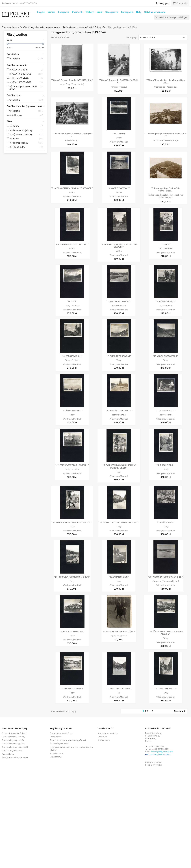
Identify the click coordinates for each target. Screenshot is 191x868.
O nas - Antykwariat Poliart (14, 733)
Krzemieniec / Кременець (166, 87)
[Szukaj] (172, 17)
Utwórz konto (104, 740)
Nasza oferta (8, 754)
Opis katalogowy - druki (12, 750)
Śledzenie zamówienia (108, 733)
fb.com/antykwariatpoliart (159, 754)
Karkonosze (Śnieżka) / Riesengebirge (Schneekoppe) (166, 196)
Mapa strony (55, 757)
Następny (180, 711)
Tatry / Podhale (166, 248)
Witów (119, 138)
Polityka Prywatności (59, 744)
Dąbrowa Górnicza (119, 636)
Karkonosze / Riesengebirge (166, 140)
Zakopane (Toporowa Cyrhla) (166, 581)
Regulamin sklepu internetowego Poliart (68, 740)
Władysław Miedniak (119, 142)
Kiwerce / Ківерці (119, 87)
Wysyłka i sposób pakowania (15, 757)
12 (152, 711)
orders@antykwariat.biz (162, 752)
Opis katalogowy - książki (13, 740)
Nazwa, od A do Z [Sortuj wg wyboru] (163, 38)
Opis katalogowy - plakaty (13, 737)
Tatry (119, 360)
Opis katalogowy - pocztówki (15, 747)
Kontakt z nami (56, 753)
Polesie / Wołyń (72, 140)
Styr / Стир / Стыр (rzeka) (72, 84)
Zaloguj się (102, 737)
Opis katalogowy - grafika (13, 744)
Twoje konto (105, 728)
